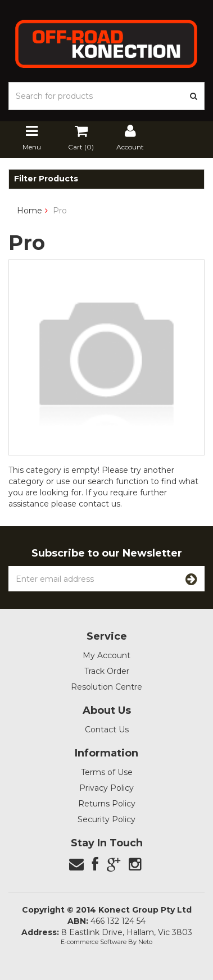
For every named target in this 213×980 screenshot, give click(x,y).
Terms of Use (107, 772)
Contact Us (107, 730)
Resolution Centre (107, 687)
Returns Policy (107, 804)
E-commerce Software (94, 942)
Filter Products (46, 179)
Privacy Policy (107, 788)
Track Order (107, 671)
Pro (60, 211)
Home (30, 211)
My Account (107, 655)
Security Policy (107, 819)
